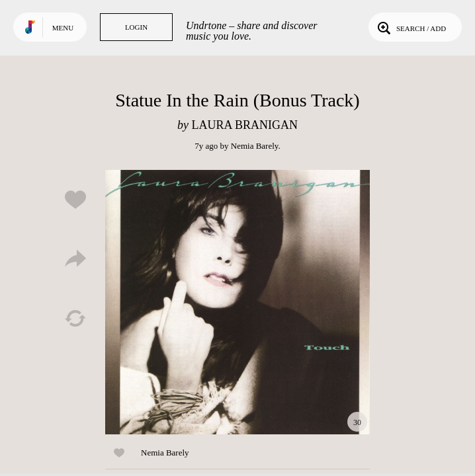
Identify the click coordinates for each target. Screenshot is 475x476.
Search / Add (410, 27)
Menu (63, 28)
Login (136, 27)
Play (237, 302)
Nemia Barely (255, 146)
